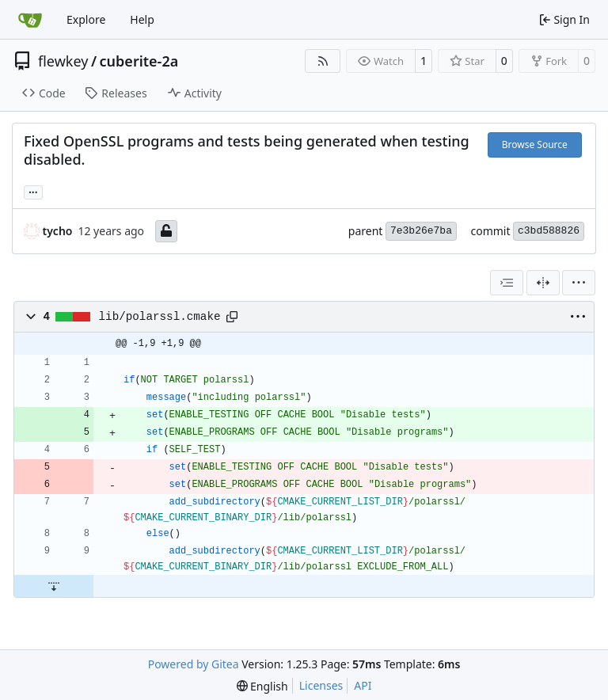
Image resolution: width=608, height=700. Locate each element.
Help (142, 19)
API (363, 685)
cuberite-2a (139, 61)
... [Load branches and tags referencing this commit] (33, 191)
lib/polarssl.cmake (160, 317)
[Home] (30, 20)
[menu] (579, 283)
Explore (86, 19)
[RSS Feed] (323, 61)
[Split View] (543, 283)
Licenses (321, 685)
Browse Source (535, 145)
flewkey (63, 61)
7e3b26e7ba (421, 231)
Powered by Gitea (194, 664)
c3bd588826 (549, 231)
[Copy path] (232, 317)
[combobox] (507, 283)
